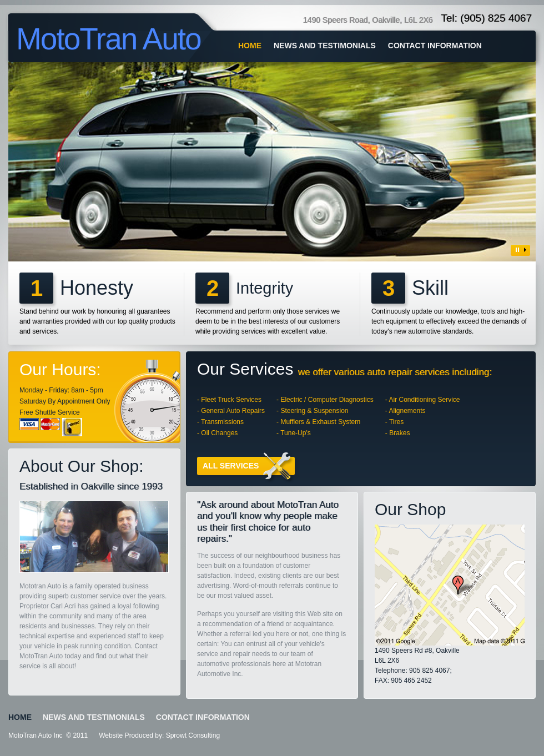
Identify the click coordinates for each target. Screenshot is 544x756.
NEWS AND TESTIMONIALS (325, 46)
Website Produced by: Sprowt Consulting (159, 735)
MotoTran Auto (109, 39)
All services (248, 466)
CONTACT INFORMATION (435, 46)
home (250, 46)
